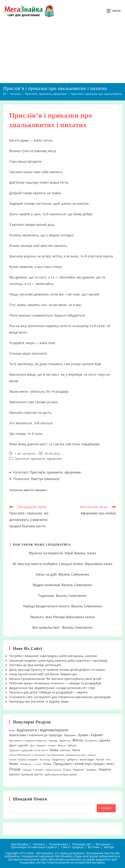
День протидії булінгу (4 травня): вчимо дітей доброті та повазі (57, 670)
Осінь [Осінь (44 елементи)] (47, 764)
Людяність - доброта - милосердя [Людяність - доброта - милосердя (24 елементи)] (73, 760)
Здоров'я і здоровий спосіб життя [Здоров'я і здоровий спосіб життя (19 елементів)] (29, 750)
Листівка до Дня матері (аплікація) (35, 665)
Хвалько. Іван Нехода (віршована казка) (62, 617)
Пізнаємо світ (82, 844)
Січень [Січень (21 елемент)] (67, 770)
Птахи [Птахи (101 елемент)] (15, 769)
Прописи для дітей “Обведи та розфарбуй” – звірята (48, 692)
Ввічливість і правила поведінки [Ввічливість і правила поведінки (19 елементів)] (28, 741)
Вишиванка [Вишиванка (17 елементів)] (91, 741)
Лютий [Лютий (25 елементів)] (100, 760)
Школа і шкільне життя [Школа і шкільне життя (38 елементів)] (26, 774)
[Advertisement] (62, 52)
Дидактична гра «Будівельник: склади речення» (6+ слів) (52, 688)
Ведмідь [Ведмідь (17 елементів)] (53, 741)
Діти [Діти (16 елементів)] (33, 745)
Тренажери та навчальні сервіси (34, 847)
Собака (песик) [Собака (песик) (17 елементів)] (53, 770)
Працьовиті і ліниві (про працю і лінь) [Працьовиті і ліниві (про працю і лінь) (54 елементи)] (84, 764)
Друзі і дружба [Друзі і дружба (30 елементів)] (19, 745)
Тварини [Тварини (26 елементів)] (78, 770)
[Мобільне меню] (114, 11)
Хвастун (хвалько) (45, 479)
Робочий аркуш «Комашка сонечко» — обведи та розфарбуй (55, 683)
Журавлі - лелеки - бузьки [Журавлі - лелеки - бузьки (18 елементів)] (51, 745)
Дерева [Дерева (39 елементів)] (105, 740)
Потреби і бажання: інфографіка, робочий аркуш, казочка (53, 656)
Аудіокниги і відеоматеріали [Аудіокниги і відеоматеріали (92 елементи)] (42, 730)
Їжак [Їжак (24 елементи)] (12, 730)
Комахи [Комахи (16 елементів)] (92, 755)
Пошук (106, 808)
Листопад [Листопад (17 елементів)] (45, 760)
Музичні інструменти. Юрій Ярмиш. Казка (63, 553)
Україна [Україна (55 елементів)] (105, 769)
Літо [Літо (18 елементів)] (108, 760)
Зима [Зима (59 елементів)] (54, 750)
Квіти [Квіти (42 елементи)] (76, 750)
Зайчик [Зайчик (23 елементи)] (72, 745)
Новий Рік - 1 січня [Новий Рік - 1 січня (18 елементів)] (30, 764)
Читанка (39, 844)
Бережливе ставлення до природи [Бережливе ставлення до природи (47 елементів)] (36, 735)
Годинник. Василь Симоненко (62, 596)
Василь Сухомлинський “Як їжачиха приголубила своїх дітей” (55, 679)
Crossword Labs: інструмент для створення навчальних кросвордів (60, 697)
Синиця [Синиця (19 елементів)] (27, 770)
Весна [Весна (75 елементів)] (78, 740)
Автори (109, 847)
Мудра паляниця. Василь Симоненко (62, 585)
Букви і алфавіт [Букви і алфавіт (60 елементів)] (91, 735)
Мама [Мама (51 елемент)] (14, 764)
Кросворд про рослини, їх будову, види (39, 701)
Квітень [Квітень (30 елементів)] (65, 750)
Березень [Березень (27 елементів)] (70, 735)
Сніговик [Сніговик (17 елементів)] (38, 770)
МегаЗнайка (20, 844)
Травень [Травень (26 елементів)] (91, 770)
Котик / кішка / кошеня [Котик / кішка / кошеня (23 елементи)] (23, 760)
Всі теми (94, 847)
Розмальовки (58, 844)
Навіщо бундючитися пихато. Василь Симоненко (62, 606)
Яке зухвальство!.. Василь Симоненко (63, 627)
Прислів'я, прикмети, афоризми (38, 459)
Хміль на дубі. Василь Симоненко (63, 574)
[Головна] (4, 94)
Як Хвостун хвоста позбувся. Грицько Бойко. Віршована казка (63, 564)
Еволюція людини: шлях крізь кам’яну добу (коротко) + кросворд (58, 660)
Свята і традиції (72, 847)
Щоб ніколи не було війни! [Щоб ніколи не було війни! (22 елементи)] (61, 775)
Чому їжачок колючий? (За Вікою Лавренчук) (43, 674)
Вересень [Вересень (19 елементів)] (65, 741)
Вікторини (103, 844)
